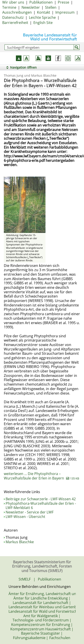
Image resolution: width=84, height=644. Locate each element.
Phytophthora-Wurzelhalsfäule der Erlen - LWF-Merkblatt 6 (41, 506)
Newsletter (31, 7)
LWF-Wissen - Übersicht (25, 517)
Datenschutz (13, 17)
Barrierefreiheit (15, 23)
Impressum (65, 12)
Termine (9, 7)
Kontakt (44, 12)
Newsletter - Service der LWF (30, 512)
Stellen (51, 7)
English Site (43, 23)
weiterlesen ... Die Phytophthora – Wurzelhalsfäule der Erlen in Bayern (41, 476)
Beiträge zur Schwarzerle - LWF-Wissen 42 (41, 499)
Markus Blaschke (20, 542)
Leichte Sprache (42, 17)
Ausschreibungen (17, 12)
